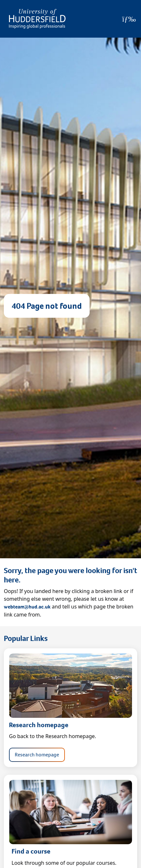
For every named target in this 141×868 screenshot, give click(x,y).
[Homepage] (37, 19)
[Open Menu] (129, 19)
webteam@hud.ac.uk (27, 607)
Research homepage (37, 755)
